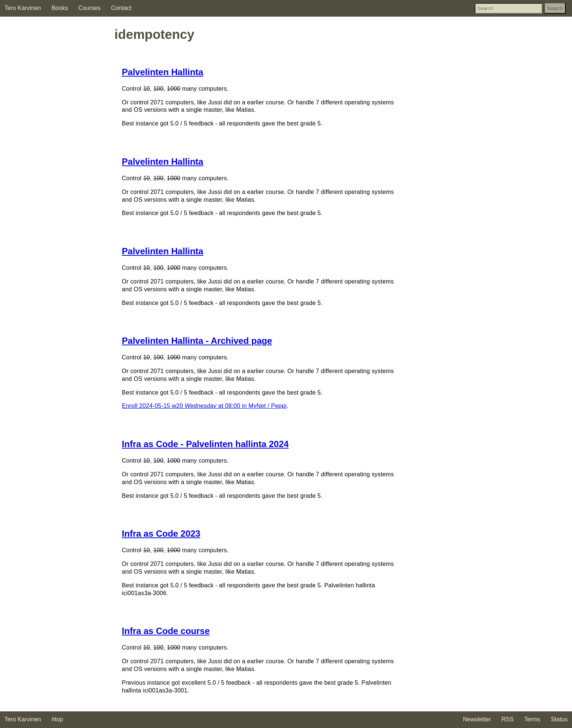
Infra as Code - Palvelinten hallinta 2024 (205, 444)
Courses (90, 8)
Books (60, 8)
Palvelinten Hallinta (162, 72)
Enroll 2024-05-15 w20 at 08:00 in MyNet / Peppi (204, 406)
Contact (121, 8)
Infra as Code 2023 (161, 534)
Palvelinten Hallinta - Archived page (197, 341)
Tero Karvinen (23, 8)
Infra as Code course (166, 631)
